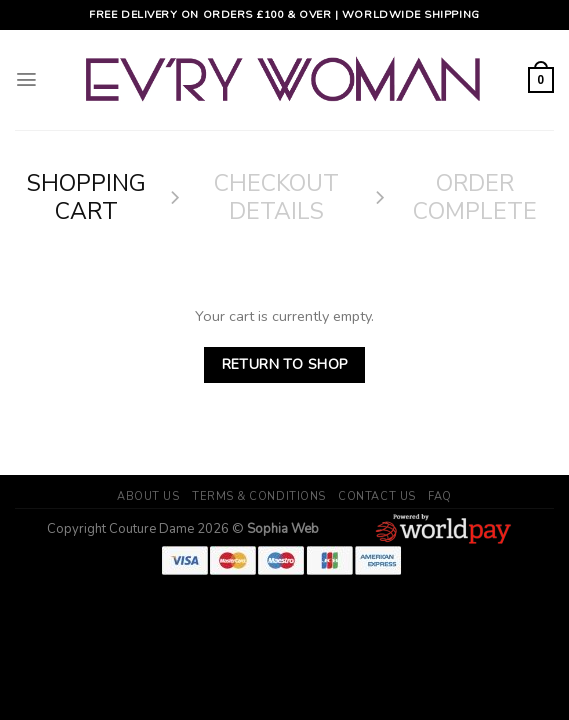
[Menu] (26, 80)
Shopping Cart (86, 197)
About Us (148, 496)
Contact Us (377, 496)
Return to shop (285, 364)
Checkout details (276, 197)
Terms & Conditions (259, 496)
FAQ (440, 496)
